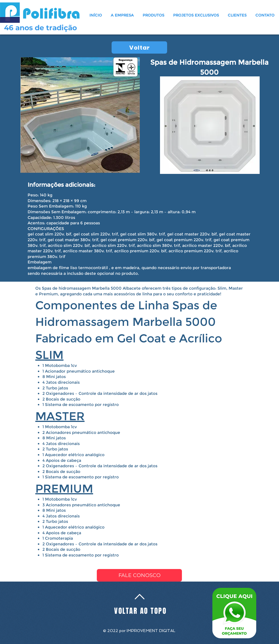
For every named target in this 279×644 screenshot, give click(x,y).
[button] (154, 15)
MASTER (60, 416)
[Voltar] (139, 47)
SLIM (49, 355)
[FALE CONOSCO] (139, 575)
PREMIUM (64, 488)
